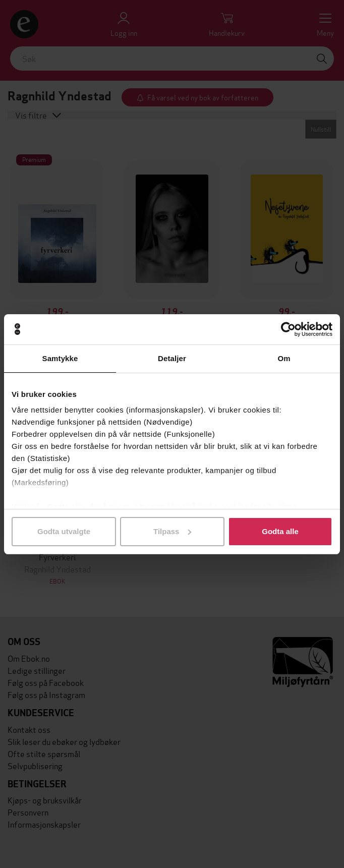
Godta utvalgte (64, 531)
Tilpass (172, 531)
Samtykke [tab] (60, 358)
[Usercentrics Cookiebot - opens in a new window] (288, 329)
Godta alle (280, 531)
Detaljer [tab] (172, 358)
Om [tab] (284, 358)
